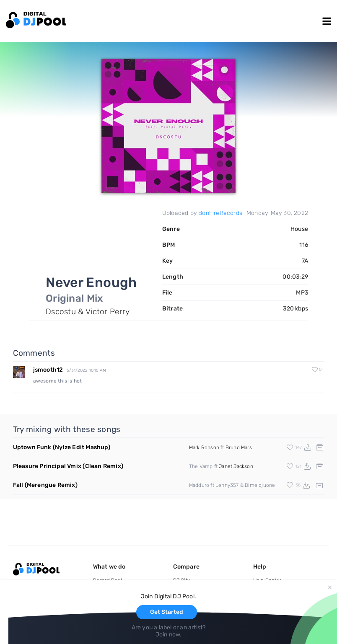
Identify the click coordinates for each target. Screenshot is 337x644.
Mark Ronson (204, 447)
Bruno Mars (239, 447)
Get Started (167, 612)
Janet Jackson (236, 466)
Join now (168, 635)
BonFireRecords (220, 213)
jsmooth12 (48, 370)
